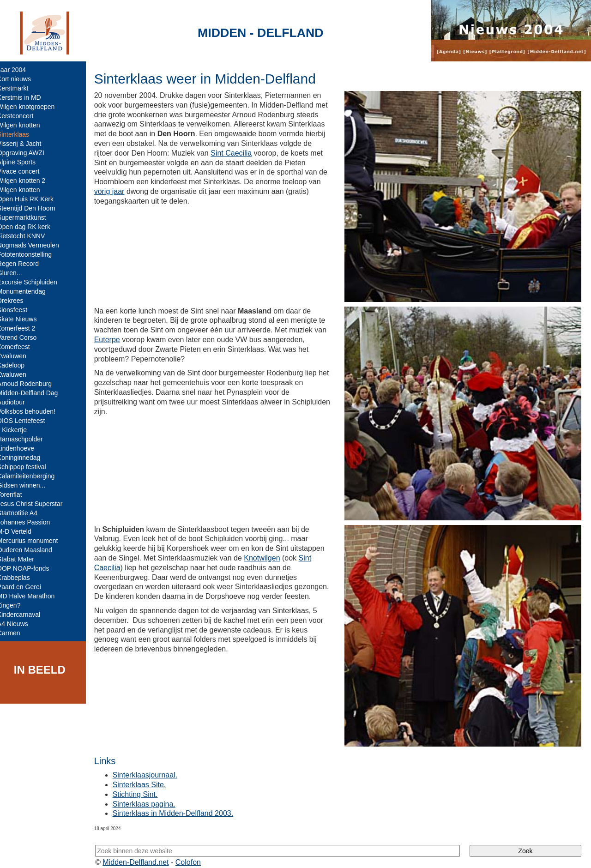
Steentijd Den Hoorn (33, 208)
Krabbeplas (20, 578)
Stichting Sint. (142, 785)
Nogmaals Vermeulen (35, 245)
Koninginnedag (25, 458)
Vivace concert (25, 171)
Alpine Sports (23, 162)
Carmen (15, 633)
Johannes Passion (30, 522)
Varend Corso (23, 338)
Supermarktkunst (28, 217)
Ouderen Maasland (31, 550)
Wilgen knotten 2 (28, 181)
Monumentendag (28, 291)
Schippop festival (28, 467)
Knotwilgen (268, 552)
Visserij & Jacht (26, 144)
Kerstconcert (22, 116)
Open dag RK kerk (30, 227)
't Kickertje (18, 430)
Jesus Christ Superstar (36, 504)
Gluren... (16, 273)
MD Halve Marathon (33, 596)
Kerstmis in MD (26, 97)
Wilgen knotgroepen (33, 107)
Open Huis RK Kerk (32, 199)
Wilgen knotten (25, 125)
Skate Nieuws (24, 319)
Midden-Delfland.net (142, 853)
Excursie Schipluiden (34, 282)
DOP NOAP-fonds (30, 568)
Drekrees (17, 301)
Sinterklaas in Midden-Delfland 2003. (179, 805)
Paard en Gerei (26, 587)
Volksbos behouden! (33, 411)
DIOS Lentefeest (28, 421)
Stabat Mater (22, 559)
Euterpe (114, 337)
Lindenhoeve (22, 448)
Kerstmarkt (19, 88)
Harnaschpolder (27, 439)
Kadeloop (17, 365)
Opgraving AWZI (27, 153)
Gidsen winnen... (28, 485)
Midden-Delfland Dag (34, 393)
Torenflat (16, 494)
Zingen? (15, 605)
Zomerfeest (20, 347)
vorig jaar (156, 191)
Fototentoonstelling (31, 254)
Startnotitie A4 (24, 513)
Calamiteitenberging (33, 476)
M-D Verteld (21, 531)
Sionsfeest (19, 310)
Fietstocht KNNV (27, 236)
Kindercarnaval (25, 615)
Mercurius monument (34, 541)
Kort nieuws (21, 79)
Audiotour (18, 402)
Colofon (195, 853)
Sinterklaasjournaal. (152, 766)
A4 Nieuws (19, 624)
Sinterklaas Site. (146, 776)
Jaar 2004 (18, 70)
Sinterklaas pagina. (151, 795)
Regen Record (24, 264)
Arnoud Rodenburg (31, 384)
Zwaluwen (18, 356)
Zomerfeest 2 (23, 328)
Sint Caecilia (272, 153)
